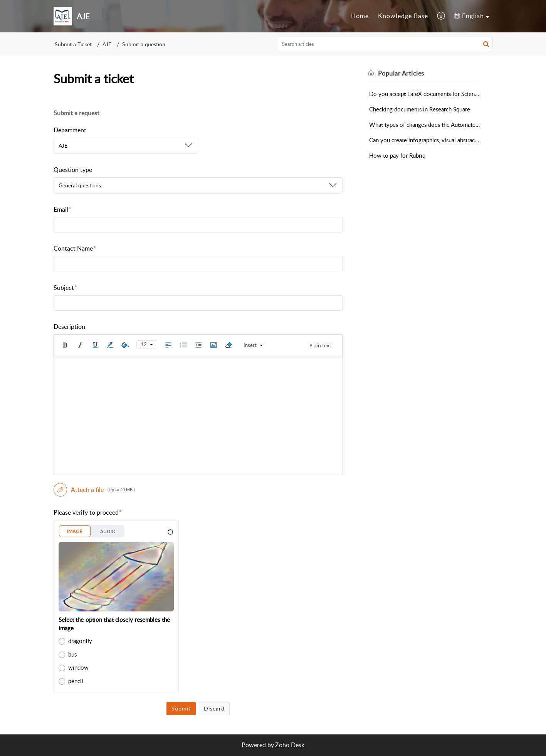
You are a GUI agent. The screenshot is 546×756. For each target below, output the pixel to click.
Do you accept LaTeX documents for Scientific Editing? (424, 94)
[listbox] (126, 146)
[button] (441, 16)
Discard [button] (214, 708)
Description (69, 327)
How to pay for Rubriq (397, 155)
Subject (66, 288)
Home (360, 16)
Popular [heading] (401, 73)
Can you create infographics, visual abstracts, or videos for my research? (424, 140)
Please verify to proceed (88, 512)
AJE (107, 44)
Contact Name (75, 248)
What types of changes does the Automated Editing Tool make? (424, 125)
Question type (73, 170)
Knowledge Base (403, 16)
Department (70, 130)
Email (63, 209)
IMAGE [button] (75, 531)
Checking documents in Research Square (420, 109)
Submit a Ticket (73, 44)
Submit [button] (181, 708)
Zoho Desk (290, 745)
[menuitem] (360, 16)
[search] (385, 44)
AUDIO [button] (108, 531)
